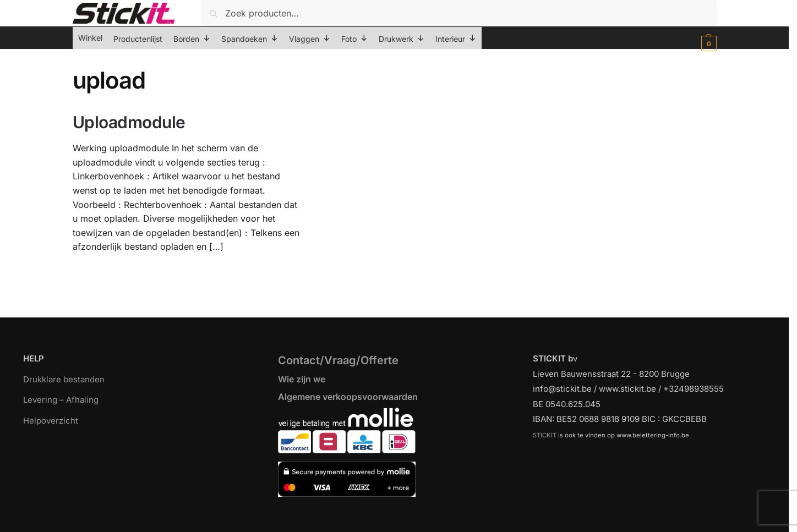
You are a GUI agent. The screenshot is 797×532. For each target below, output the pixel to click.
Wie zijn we (302, 379)
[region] (398, 506)
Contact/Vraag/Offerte (338, 360)
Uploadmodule (129, 122)
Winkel (90, 38)
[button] (708, 43)
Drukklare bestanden (64, 379)
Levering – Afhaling (61, 400)
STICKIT (545, 435)
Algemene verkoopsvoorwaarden (348, 397)
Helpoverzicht (51, 421)
